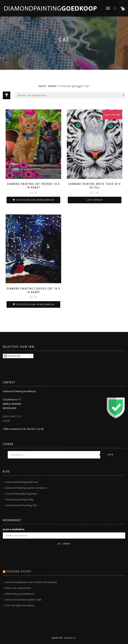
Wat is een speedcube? (18, 588)
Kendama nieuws (19, 571)
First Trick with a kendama (20, 605)
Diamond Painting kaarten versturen (26, 488)
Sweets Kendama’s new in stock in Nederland (31, 582)
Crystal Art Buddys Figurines (21, 494)
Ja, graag (64, 544)
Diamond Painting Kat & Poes (22, 482)
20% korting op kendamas (20, 594)
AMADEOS (70, 638)
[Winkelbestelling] (70, 95)
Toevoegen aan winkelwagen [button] (35, 200)
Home (42, 86)
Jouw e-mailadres (14, 529)
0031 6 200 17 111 (12, 416)
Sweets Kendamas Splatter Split (23, 600)
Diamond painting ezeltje (20, 499)
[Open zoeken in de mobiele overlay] (115, 8)
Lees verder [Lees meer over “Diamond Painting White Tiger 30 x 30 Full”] (95, 200)
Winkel (52, 86)
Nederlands (12, 356)
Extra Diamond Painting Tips (21, 505)
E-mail (6, 421)
